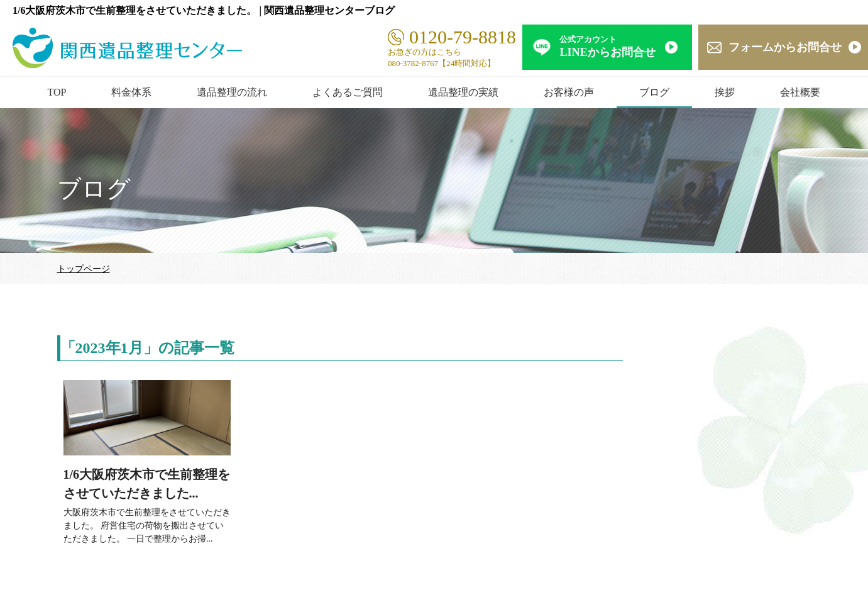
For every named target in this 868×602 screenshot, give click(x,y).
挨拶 (725, 92)
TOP (57, 92)
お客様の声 (569, 92)
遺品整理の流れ (232, 92)
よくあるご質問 (348, 92)
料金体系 (131, 92)
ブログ (654, 92)
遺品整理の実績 (463, 92)
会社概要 (800, 92)
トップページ (84, 269)
